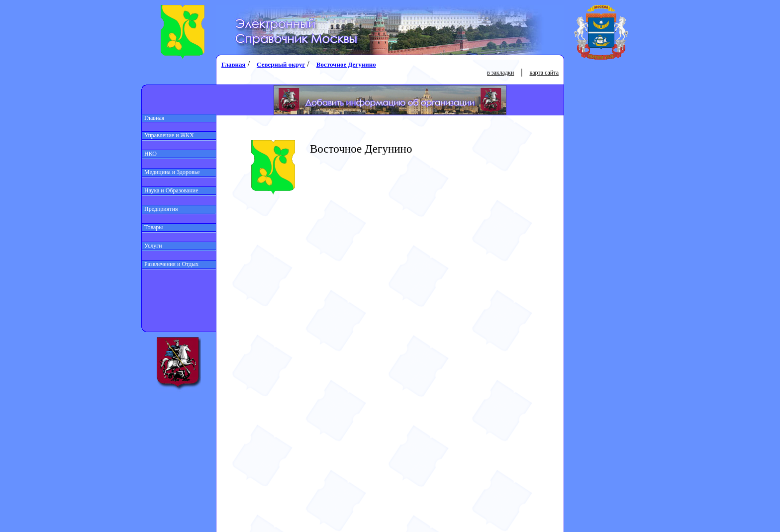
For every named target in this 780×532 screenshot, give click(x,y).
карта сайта (544, 73)
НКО (149, 154)
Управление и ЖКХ (168, 135)
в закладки (500, 73)
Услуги (152, 246)
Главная (153, 118)
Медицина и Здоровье (171, 172)
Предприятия (160, 209)
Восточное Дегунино (346, 64)
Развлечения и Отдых (170, 264)
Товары (152, 227)
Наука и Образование (170, 190)
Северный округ (281, 64)
